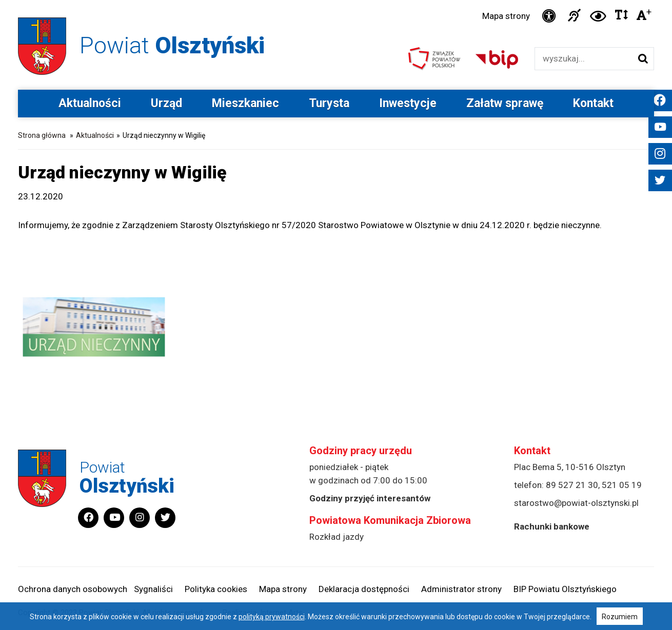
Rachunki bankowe (552, 526)
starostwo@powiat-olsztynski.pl (576, 503)
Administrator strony (461, 589)
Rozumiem (620, 617)
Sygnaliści (153, 589)
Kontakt (593, 103)
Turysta (329, 103)
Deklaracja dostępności (364, 589)
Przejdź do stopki (336, 0)
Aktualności (90, 103)
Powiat (172, 45)
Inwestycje (408, 103)
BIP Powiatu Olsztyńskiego (565, 589)
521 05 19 (622, 485)
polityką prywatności (272, 617)
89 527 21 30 (572, 485)
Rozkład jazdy (337, 537)
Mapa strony (506, 16)
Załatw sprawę (505, 103)
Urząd (166, 103)
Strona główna (42, 135)
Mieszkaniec (245, 103)
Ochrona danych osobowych (73, 589)
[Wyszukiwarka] (584, 59)
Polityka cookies (216, 589)
